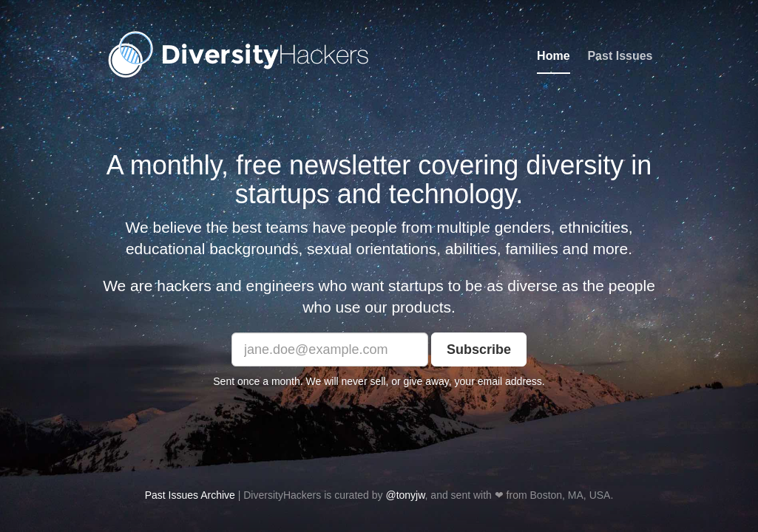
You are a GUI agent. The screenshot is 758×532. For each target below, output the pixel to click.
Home (553, 56)
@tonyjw (405, 495)
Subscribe (479, 349)
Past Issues (620, 56)
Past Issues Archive (190, 495)
